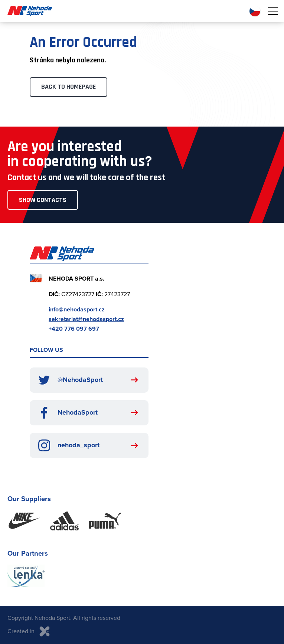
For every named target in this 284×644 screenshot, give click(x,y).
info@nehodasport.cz (77, 309)
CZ (255, 11)
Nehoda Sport (30, 11)
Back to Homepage (68, 87)
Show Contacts (43, 200)
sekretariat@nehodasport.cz (86, 319)
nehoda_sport (69, 445)
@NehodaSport (71, 380)
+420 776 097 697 (74, 329)
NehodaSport (68, 413)
